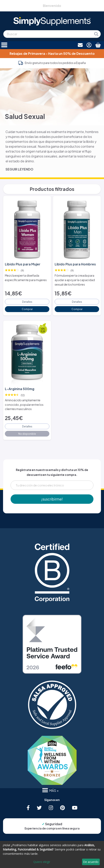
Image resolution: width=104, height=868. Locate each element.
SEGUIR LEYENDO (19, 169)
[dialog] (52, 854)
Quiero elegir (42, 862)
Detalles (27, 302)
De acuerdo (91, 862)
